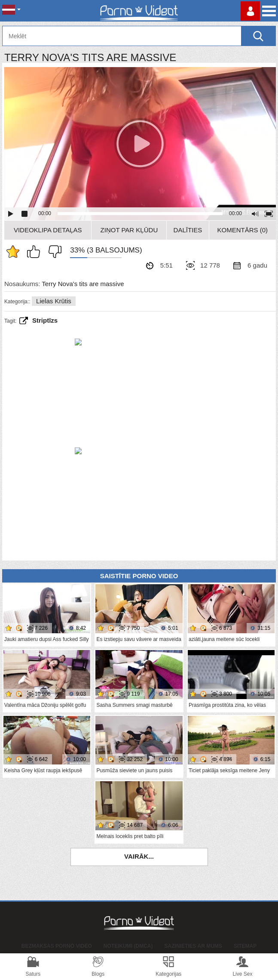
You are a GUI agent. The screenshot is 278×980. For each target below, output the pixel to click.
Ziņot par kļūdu (129, 230)
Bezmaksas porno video (57, 946)
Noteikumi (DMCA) (128, 946)
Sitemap (245, 946)
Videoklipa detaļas (48, 230)
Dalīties (188, 230)
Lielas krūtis (54, 301)
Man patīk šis (36, 252)
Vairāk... (139, 856)
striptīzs (45, 320)
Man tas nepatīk (53, 252)
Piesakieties (250, 11)
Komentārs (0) (243, 230)
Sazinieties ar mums (193, 946)
